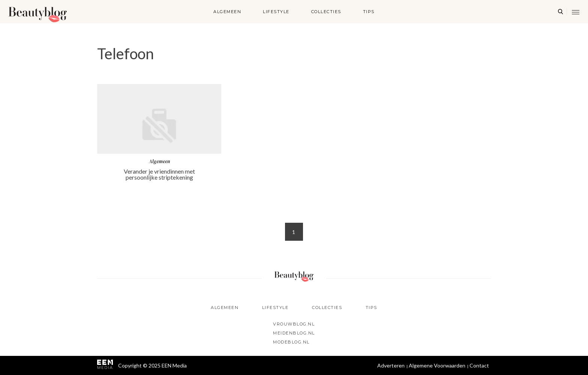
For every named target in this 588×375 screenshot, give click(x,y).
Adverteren (391, 365)
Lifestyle (276, 12)
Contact (479, 365)
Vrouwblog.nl (294, 324)
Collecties (326, 12)
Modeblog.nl (291, 342)
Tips (369, 12)
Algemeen (227, 12)
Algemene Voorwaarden (437, 365)
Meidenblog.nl (294, 333)
